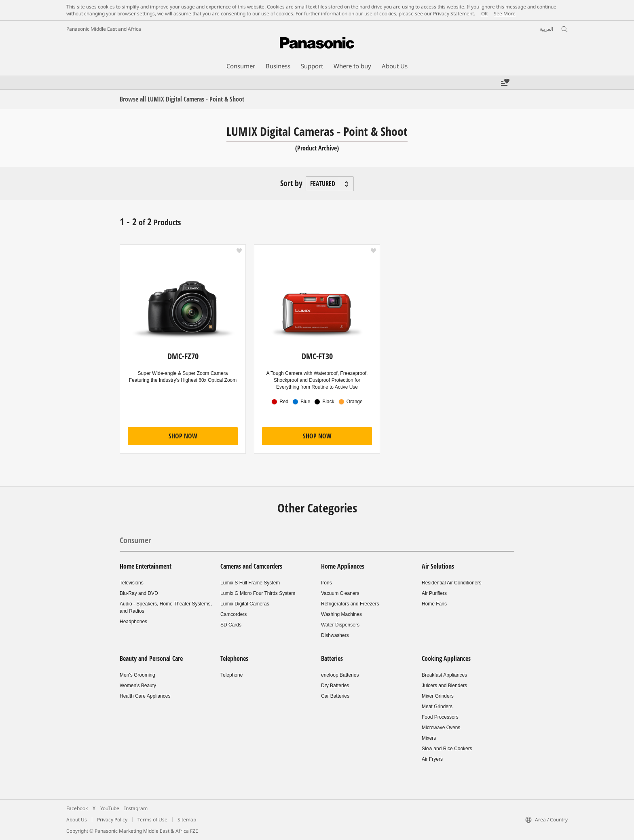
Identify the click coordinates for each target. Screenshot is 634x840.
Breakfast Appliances (444, 675)
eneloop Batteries (340, 675)
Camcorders (234, 614)
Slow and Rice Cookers (447, 749)
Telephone (231, 675)
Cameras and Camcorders (251, 566)
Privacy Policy (112, 820)
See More (505, 14)
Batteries (332, 658)
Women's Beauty (138, 686)
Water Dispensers (340, 625)
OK (484, 14)
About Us (77, 820)
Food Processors (440, 717)
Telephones (234, 658)
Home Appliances (343, 566)
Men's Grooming (137, 675)
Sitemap (187, 820)
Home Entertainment (146, 566)
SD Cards (231, 625)
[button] (239, 251)
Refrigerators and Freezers (350, 604)
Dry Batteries (335, 686)
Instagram (136, 808)
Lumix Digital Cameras (245, 604)
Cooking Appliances (446, 658)
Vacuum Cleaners (340, 593)
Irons (327, 583)
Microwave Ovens (441, 728)
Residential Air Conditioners (451, 583)
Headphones (133, 622)
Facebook (77, 808)
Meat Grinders (437, 707)
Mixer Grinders (438, 696)
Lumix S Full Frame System (250, 583)
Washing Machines (341, 614)
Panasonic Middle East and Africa (104, 29)
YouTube (110, 808)
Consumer (135, 540)
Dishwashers (335, 635)
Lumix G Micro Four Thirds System (258, 593)
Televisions (132, 583)
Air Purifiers (434, 593)
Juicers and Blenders (444, 686)
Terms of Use (152, 820)
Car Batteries (335, 696)
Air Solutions (438, 566)
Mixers (429, 738)
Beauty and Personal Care (151, 658)
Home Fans (434, 604)
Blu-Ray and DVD (139, 593)
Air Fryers (432, 759)
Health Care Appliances (145, 696)
